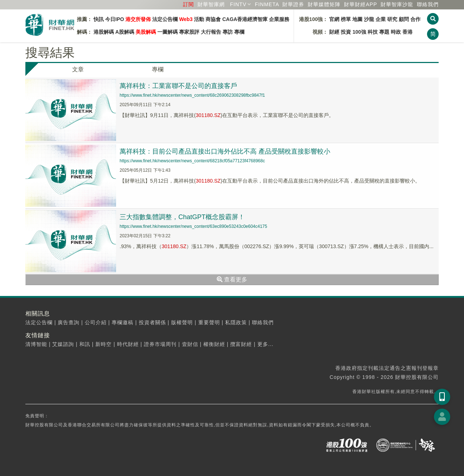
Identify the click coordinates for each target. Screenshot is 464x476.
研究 (392, 19)
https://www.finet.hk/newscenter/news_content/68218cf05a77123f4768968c (192, 161)
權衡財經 (214, 344)
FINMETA (267, 4)
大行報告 (211, 32)
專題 (384, 32)
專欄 (239, 32)
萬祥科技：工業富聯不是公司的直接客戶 (178, 86)
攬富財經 (241, 344)
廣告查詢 (69, 322)
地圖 (357, 19)
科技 (373, 32)
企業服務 (279, 19)
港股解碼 (104, 32)
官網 (334, 19)
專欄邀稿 (123, 322)
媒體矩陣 (324, 4)
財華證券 (293, 4)
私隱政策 (236, 322)
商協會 (213, 19)
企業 (381, 19)
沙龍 (369, 19)
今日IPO (115, 19)
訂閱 (188, 4)
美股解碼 (146, 32)
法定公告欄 (165, 19)
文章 (78, 69)
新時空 (103, 344)
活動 (199, 19)
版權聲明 (182, 322)
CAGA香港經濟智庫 (245, 19)
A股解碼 (125, 32)
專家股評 (189, 32)
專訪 (228, 32)
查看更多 (232, 279)
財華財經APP (361, 4)
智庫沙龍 (397, 4)
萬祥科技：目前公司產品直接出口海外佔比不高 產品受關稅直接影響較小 (225, 151)
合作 (415, 19)
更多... (266, 344)
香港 (407, 32)
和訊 (85, 344)
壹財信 (190, 344)
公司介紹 (96, 322)
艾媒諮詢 (63, 344)
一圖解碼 (167, 32)
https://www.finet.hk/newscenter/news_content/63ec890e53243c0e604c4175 (193, 226)
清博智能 (36, 344)
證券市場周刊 (160, 344)
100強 (359, 32)
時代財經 (128, 344)
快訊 (99, 19)
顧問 (404, 19)
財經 (334, 32)
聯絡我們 (428, 4)
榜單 (346, 19)
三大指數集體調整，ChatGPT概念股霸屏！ (182, 217)
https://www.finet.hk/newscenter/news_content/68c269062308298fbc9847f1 (192, 95)
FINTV (238, 4)
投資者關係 (152, 322)
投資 (346, 32)
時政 (396, 32)
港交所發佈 (138, 19)
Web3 (186, 19)
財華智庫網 (211, 4)
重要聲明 (209, 322)
